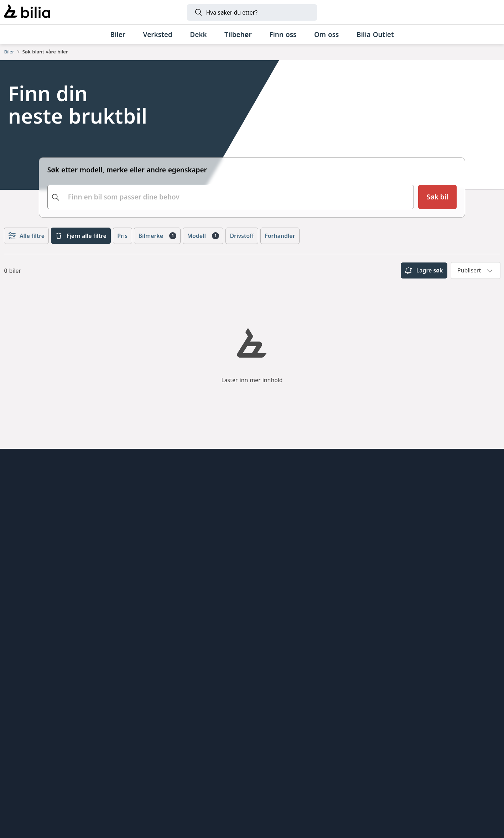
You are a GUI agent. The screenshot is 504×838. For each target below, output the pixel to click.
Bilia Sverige (151, 566)
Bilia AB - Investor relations (175, 579)
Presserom (21, 592)
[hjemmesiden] (477, 473)
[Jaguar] (428, 743)
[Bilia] (27, 12)
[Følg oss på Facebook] (463, 584)
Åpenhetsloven (28, 539)
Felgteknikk (149, 539)
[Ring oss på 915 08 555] (61, 680)
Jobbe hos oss (26, 525)
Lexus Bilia (148, 525)
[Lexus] (359, 743)
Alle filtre (27, 236)
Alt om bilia (22, 485)
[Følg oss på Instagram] (439, 584)
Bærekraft (20, 552)
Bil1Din (142, 552)
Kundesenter (24, 512)
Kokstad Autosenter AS (168, 592)
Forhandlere (23, 499)
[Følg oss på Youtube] (488, 584)
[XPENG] (243, 743)
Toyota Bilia (149, 485)
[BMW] (62, 743)
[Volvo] (174, 743)
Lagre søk (424, 271)
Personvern (22, 566)
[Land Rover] (252, 785)
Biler (9, 52)
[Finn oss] (283, 34)
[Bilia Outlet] (375, 34)
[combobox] (231, 197)
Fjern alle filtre (81, 236)
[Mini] (111, 743)
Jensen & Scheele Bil (163, 512)
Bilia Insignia (152, 499)
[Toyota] (301, 743)
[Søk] (252, 12)
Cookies (16, 579)
